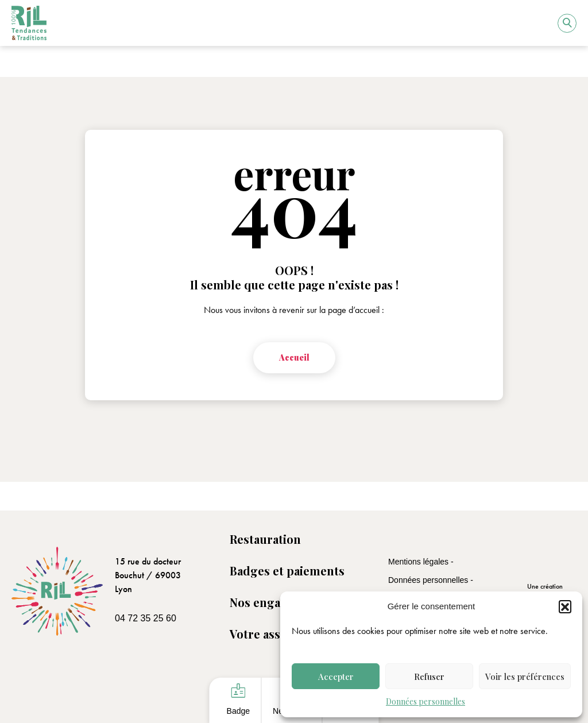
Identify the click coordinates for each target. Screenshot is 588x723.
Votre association (277, 634)
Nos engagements (279, 602)
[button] (565, 606)
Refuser (429, 676)
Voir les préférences (525, 676)
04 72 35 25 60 (146, 618)
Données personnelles (425, 701)
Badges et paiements (287, 571)
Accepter (336, 676)
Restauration (265, 539)
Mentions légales (419, 562)
